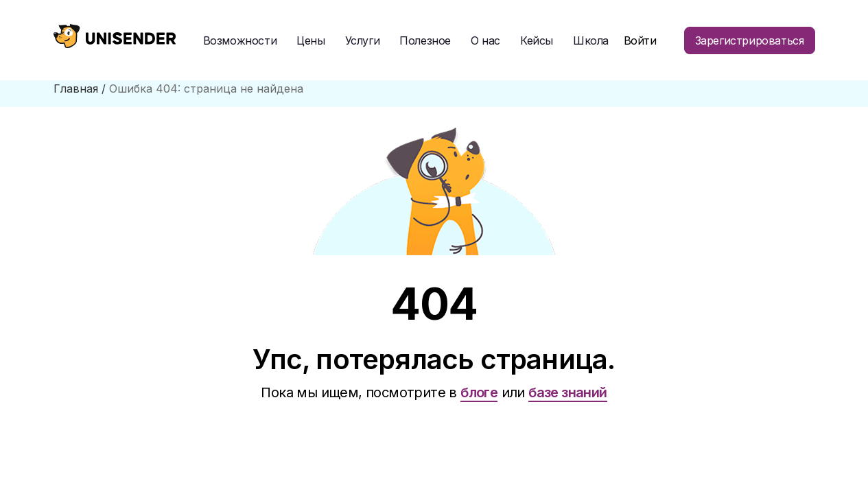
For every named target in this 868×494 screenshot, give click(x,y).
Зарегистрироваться (750, 40)
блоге (479, 392)
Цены (310, 40)
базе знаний (567, 392)
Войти (640, 40)
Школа (591, 40)
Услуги (363, 40)
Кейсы (537, 40)
